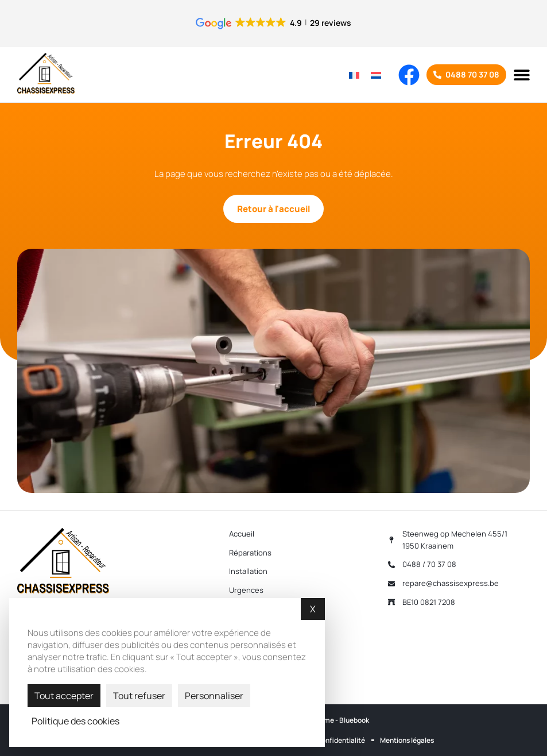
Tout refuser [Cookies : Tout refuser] (139, 696)
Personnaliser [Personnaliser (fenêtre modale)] (214, 696)
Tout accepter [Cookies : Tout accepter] (64, 696)
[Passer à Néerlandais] (376, 75)
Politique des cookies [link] (75, 721)
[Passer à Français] (354, 75)
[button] (521, 74)
